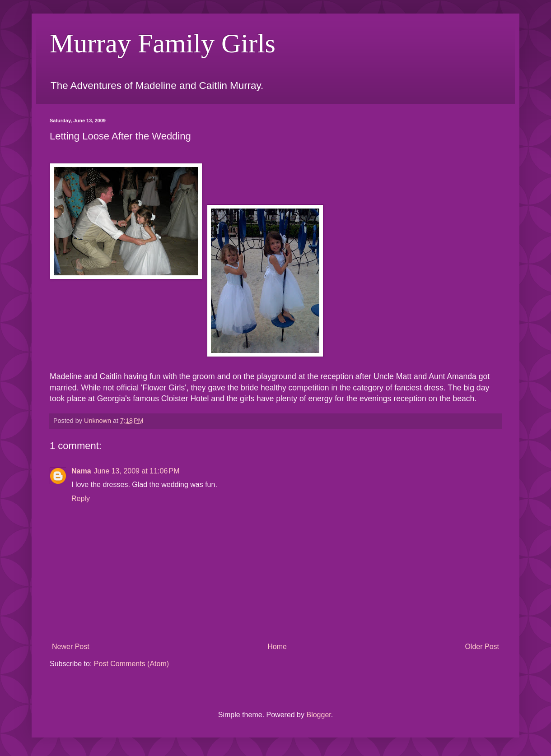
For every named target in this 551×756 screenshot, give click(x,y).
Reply (81, 499)
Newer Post (71, 647)
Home (277, 647)
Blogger (318, 715)
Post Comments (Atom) (131, 664)
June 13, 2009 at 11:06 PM (137, 471)
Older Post (482, 647)
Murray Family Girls (163, 43)
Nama (81, 471)
